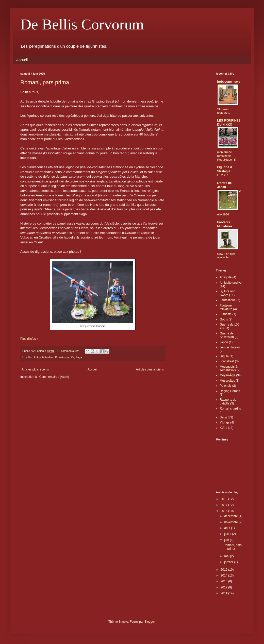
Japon (224, 342)
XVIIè (224, 428)
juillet (228, 534)
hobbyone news (229, 82)
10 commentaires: (68, 351)
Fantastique (228, 300)
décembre (231, 516)
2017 (224, 505)
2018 (224, 499)
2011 (224, 593)
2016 (224, 511)
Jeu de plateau (230, 347)
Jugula (224, 356)
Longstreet (227, 361)
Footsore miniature (226, 307)
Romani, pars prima (45, 82)
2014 (224, 575)
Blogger (150, 622)
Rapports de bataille (228, 401)
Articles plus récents (35, 369)
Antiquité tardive (44, 357)
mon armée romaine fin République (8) (227, 156)
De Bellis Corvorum (82, 24)
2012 (224, 587)
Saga (79, 357)
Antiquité (226, 277)
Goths (224, 319)
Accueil (22, 60)
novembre (231, 522)
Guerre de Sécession (227, 335)
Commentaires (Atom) (54, 377)
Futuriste (226, 314)
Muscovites (227, 381)
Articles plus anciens (150, 369)
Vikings (225, 422)
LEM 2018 (224, 175)
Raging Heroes (230, 391)
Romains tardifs (64, 357)
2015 (224, 570)
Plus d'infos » (29, 339)
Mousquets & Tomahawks (229, 368)
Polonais (226, 386)
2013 (224, 581)
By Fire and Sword (228, 293)
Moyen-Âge (228, 375)
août (228, 528)
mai (227, 556)
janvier (229, 562)
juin (227, 540)
